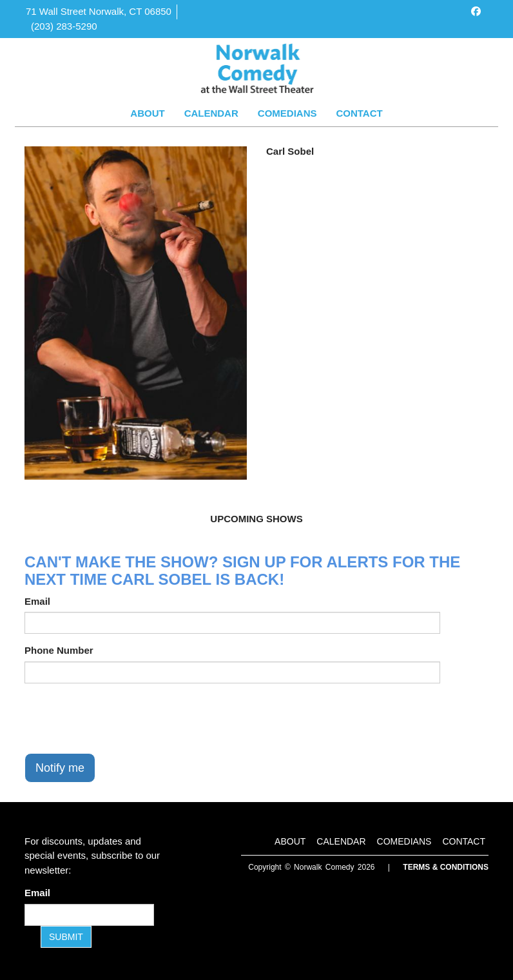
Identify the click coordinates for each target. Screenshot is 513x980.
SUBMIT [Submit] (66, 937)
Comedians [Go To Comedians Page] (287, 113)
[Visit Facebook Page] (476, 11)
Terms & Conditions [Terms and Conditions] (446, 867)
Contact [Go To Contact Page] (359, 113)
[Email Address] (89, 915)
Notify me (60, 768)
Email (37, 601)
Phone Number (59, 650)
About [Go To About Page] (147, 113)
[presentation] (122, 718)
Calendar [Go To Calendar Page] (211, 113)
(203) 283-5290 (64, 26)
